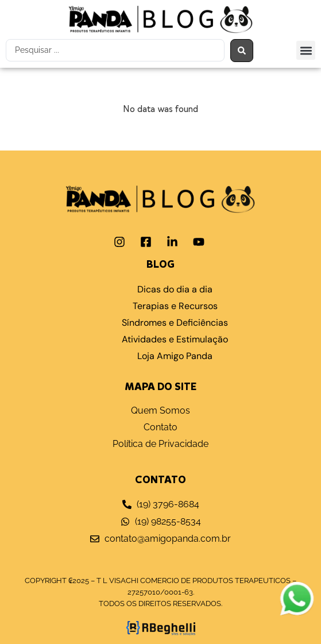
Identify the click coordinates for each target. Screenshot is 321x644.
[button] (306, 50)
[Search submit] (242, 51)
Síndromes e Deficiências (175, 323)
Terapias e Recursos (175, 306)
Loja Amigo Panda (175, 356)
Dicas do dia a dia (175, 289)
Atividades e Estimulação (175, 339)
